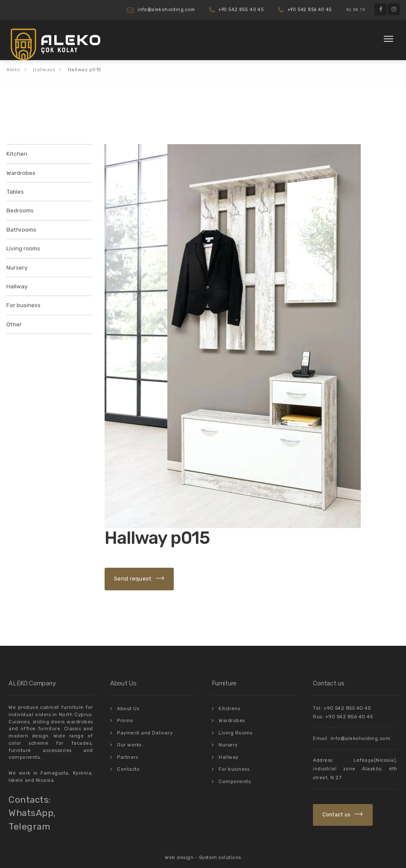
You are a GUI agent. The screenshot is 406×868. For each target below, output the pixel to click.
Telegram (29, 820)
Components (235, 771)
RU (349, 10)
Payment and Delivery (145, 725)
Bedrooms (20, 208)
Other (14, 319)
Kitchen (16, 153)
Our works (129, 737)
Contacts (128, 760)
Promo (125, 714)
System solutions (220, 852)
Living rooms (23, 245)
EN (356, 10)
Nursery (17, 264)
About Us (128, 702)
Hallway (17, 282)
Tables (15, 190)
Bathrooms (21, 227)
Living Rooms (235, 725)
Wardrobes (21, 172)
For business (23, 300)
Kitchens (229, 702)
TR (362, 10)
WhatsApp (31, 807)
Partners (127, 748)
